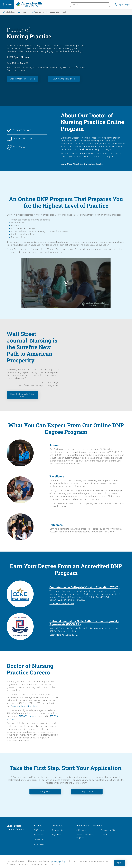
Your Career (39, 844)
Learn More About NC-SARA (64, 635)
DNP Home (39, 830)
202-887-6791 (102, 597)
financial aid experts (83, 149)
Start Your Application (63, 79)
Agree (120, 863)
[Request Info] (54, 12)
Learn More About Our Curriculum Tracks (82, 164)
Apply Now (45, 792)
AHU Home (81, 830)
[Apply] (64, 12)
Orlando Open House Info (21, 79)
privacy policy (58, 861)
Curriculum (39, 840)
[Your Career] (38, 12)
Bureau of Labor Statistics (24, 706)
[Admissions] (9, 12)
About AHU (106, 835)
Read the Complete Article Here (22, 395)
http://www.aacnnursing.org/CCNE (67, 600)
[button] (7, 5)
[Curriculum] (23, 12)
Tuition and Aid (108, 830)
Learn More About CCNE (62, 604)
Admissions (39, 835)
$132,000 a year (26, 716)
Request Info (87, 792)
